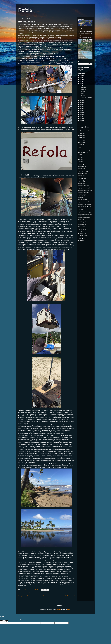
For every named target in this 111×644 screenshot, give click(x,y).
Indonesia (82, 167)
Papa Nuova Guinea (84, 206)
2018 (81, 104)
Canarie (81, 142)
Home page (47, 596)
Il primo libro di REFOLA (85, 31)
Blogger (69, 609)
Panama (81, 203)
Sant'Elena (82, 221)
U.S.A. (81, 237)
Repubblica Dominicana (85, 218)
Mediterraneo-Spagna (84, 191)
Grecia (81, 165)
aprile (82, 91)
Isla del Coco (82, 168)
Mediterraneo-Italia (84, 189)
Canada (81, 141)
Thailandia (82, 230)
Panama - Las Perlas (84, 205)
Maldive (81, 180)
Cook (81, 158)
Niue (81, 198)
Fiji (80, 161)
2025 (81, 78)
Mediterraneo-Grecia (84, 187)
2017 (81, 106)
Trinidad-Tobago (26, 592)
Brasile (81, 139)
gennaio (83, 95)
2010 (81, 120)
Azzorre (81, 134)
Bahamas (82, 135)
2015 (81, 110)
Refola (25, 10)
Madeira (81, 175)
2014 (81, 112)
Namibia (81, 196)
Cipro (81, 154)
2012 (81, 116)
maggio (83, 89)
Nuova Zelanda (83, 201)
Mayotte (81, 184)
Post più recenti (23, 596)
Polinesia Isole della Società (86, 215)
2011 (81, 118)
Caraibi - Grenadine (84, 151)
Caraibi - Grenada (84, 149)
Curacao (81, 159)
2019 (81, 102)
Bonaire (81, 137)
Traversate (82, 233)
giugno (83, 87)
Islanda (81, 170)
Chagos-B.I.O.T (83, 153)
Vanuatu (81, 239)
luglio (82, 85)
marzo (83, 93)
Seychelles (82, 225)
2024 (81, 80)
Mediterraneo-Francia (84, 185)
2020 (81, 100)
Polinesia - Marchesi (84, 211)
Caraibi (81, 144)
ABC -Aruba (82, 126)
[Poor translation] (6, 621)
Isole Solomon (83, 172)
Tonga (81, 232)
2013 (81, 114)
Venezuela (82, 240)
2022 (81, 84)
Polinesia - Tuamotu (84, 213)
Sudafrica (82, 228)
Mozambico (82, 194)
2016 (81, 108)
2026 (81, 76)
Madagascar (82, 174)
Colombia (82, 156)
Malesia (81, 182)
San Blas (82, 219)
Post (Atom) (25, 599)
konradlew (58, 609)
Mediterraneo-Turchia (84, 192)
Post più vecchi (70, 596)
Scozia (81, 223)
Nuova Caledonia (83, 199)
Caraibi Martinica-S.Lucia (85, 146)
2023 (81, 82)
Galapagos (82, 163)
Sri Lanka (82, 226)
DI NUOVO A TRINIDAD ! (27, 22)
